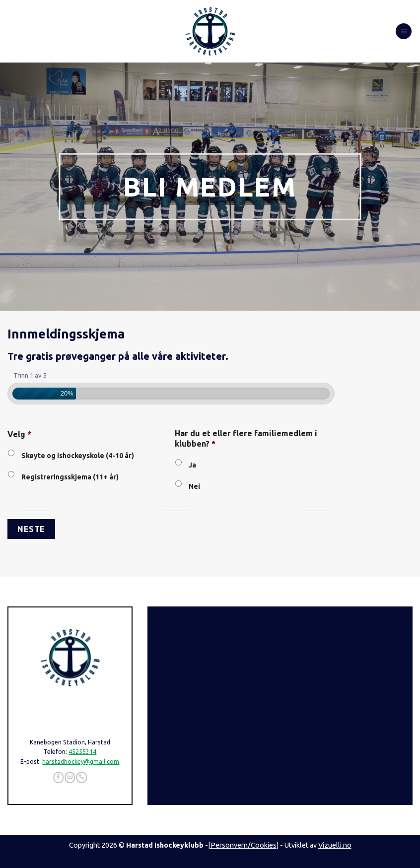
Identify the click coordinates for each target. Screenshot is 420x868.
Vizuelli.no (335, 845)
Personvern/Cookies (244, 845)
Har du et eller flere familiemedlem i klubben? (246, 438)
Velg (19, 434)
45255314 (82, 752)
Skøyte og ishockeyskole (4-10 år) (78, 456)
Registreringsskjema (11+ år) (70, 477)
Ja (192, 465)
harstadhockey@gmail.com (81, 762)
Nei (194, 486)
